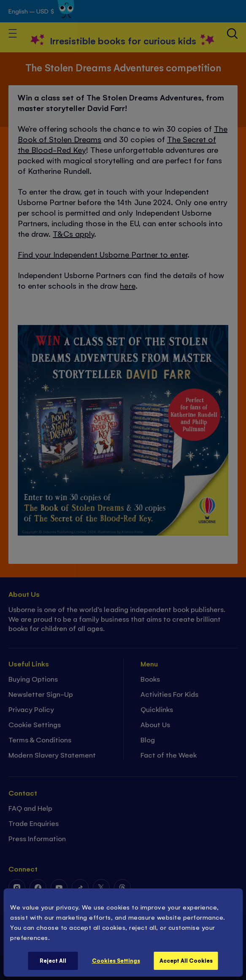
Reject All (53, 960)
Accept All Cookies (186, 960)
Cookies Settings (116, 960)
